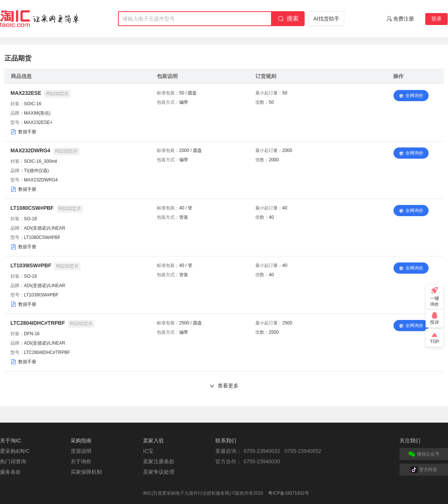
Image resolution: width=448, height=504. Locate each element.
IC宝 (148, 451)
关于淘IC (10, 441)
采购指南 (81, 441)
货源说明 (81, 451)
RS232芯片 (57, 94)
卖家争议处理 (159, 472)
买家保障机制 (86, 472)
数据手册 (27, 132)
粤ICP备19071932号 (288, 493)
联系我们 (226, 441)
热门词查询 (13, 461)
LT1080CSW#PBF (32, 208)
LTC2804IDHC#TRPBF (38, 323)
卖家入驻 (153, 441)
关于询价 (81, 461)
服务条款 (10, 472)
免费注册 (404, 19)
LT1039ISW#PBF (31, 265)
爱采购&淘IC (15, 451)
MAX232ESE (26, 93)
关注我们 (410, 441)
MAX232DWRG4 (30, 150)
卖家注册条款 (159, 461)
